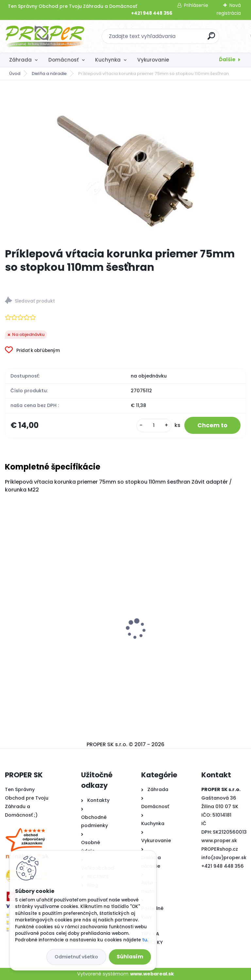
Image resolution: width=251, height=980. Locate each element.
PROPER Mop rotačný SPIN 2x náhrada (180, 637)
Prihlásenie (196, 5)
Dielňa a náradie (49, 74)
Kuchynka (108, 60)
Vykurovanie (153, 60)
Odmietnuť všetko (76, 957)
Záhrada (20, 60)
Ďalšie (227, 59)
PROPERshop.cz (220, 849)
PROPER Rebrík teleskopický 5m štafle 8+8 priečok (62, 638)
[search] (211, 38)
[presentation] (9, 619)
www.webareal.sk (152, 974)
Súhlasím (130, 957)
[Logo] (45, 36)
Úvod (15, 74)
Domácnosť (64, 60)
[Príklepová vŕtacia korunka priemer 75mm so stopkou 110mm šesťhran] (125, 164)
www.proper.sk (219, 841)
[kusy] (154, 425)
